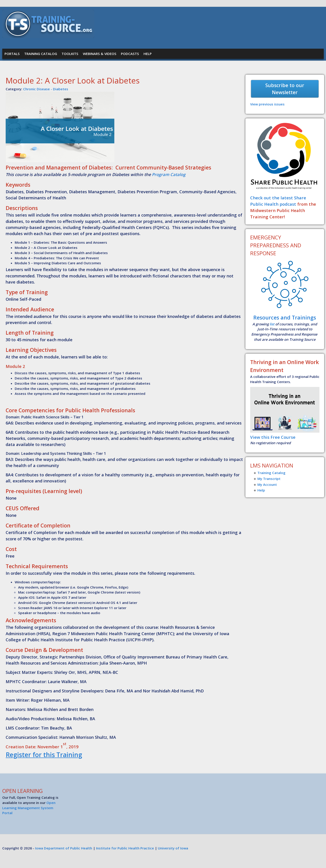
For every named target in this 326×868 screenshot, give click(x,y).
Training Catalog (41, 54)
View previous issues (267, 104)
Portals (12, 54)
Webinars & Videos (100, 54)
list (272, 324)
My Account (267, 484)
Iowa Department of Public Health (64, 848)
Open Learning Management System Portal (29, 808)
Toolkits (70, 54)
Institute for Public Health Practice (125, 848)
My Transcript (269, 479)
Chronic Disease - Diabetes (46, 89)
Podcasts (130, 54)
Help (148, 54)
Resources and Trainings (285, 317)
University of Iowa (173, 848)
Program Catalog (169, 174)
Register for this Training (44, 755)
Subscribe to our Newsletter (285, 89)
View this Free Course (273, 437)
